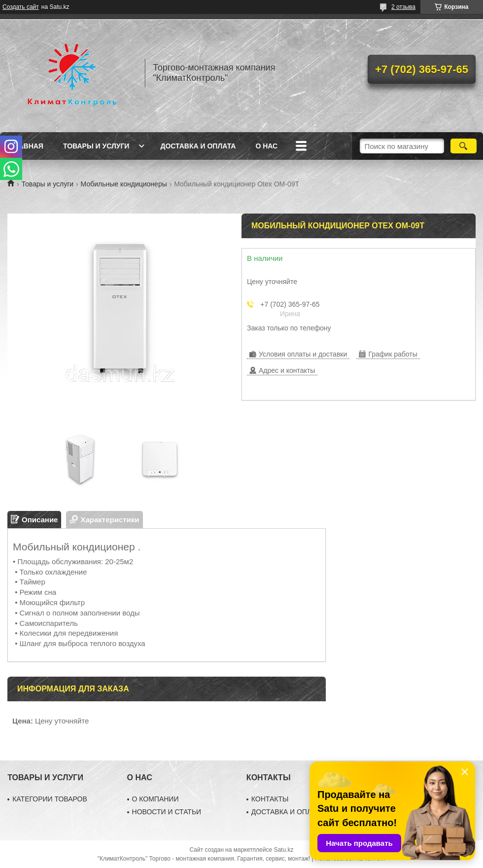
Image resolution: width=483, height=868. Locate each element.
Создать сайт (21, 7)
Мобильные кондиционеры (124, 184)
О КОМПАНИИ (155, 799)
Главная (27, 146)
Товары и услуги (96, 146)
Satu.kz (283, 850)
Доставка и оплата (198, 146)
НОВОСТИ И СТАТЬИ (167, 812)
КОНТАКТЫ (270, 799)
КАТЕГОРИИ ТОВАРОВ (50, 799)
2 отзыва (403, 7)
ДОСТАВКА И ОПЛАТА (288, 812)
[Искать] (464, 146)
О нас (266, 146)
